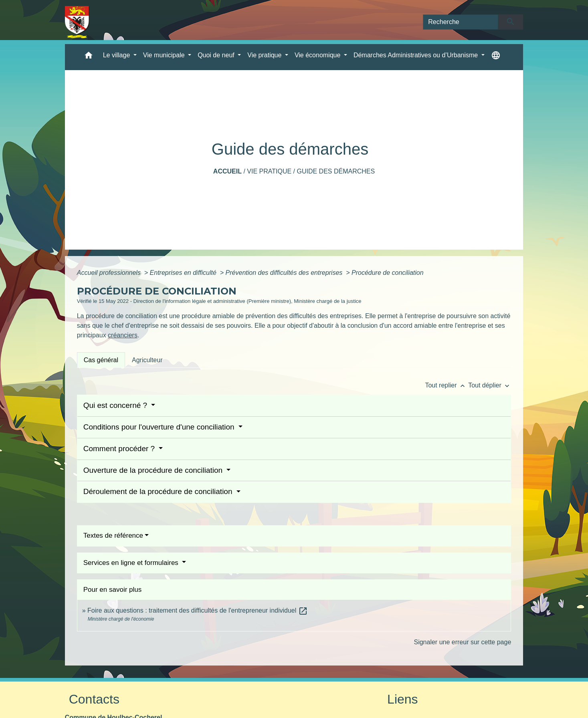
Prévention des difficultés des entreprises (285, 273)
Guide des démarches (336, 171)
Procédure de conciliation (388, 273)
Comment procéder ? (120, 449)
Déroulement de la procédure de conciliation (159, 491)
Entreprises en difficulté (184, 273)
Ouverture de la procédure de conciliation (154, 470)
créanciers (123, 335)
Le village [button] (117, 55)
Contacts (94, 699)
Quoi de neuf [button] (217, 55)
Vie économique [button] (318, 55)
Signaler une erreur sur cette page (462, 642)
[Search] (461, 22)
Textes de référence (113, 535)
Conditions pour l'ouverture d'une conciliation (160, 427)
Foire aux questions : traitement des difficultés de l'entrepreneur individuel (198, 610)
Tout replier (447, 385)
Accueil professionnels (110, 273)
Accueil (227, 171)
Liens (403, 699)
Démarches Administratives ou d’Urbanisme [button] (417, 55)
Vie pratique (269, 171)
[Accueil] (77, 22)
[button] (89, 57)
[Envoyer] (511, 22)
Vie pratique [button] (265, 55)
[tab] (101, 360)
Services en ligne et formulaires (132, 563)
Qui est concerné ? (116, 405)
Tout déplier (490, 385)
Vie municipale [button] (165, 55)
